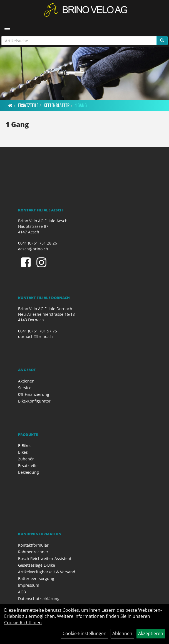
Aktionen (26, 381)
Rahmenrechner (33, 552)
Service (25, 388)
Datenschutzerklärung (39, 599)
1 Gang (81, 105)
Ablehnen (122, 633)
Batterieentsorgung (36, 578)
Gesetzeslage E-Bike (37, 565)
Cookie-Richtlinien (23, 623)
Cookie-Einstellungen (84, 633)
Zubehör (26, 459)
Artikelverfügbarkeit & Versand (47, 572)
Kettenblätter (57, 105)
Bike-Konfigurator (34, 401)
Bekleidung (28, 472)
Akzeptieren (151, 633)
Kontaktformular (33, 545)
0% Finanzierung (34, 394)
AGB (22, 592)
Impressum (29, 585)
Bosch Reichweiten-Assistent (45, 558)
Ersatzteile (28, 105)
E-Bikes (25, 446)
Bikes (23, 452)
